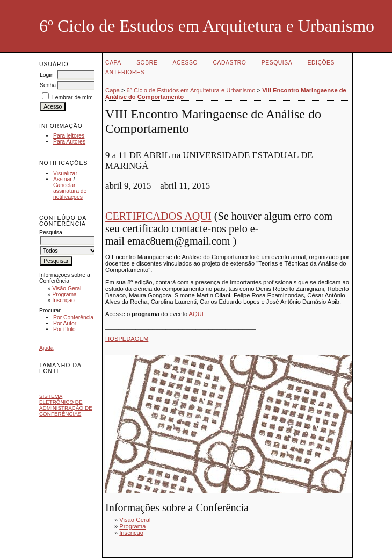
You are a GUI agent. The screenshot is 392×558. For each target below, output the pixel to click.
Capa (113, 63)
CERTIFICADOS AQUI (158, 216)
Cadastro (230, 63)
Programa (64, 294)
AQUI (196, 314)
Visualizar (65, 173)
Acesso (185, 63)
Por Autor (65, 323)
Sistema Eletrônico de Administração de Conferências (66, 405)
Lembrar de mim (72, 98)
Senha (48, 85)
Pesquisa (277, 63)
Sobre (147, 63)
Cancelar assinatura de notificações (70, 191)
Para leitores (69, 136)
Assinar (63, 179)
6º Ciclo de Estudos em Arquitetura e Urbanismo (191, 90)
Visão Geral (67, 288)
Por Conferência (73, 317)
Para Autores (69, 142)
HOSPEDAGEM (127, 339)
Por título (64, 329)
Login (46, 75)
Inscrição (63, 300)
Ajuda (46, 348)
